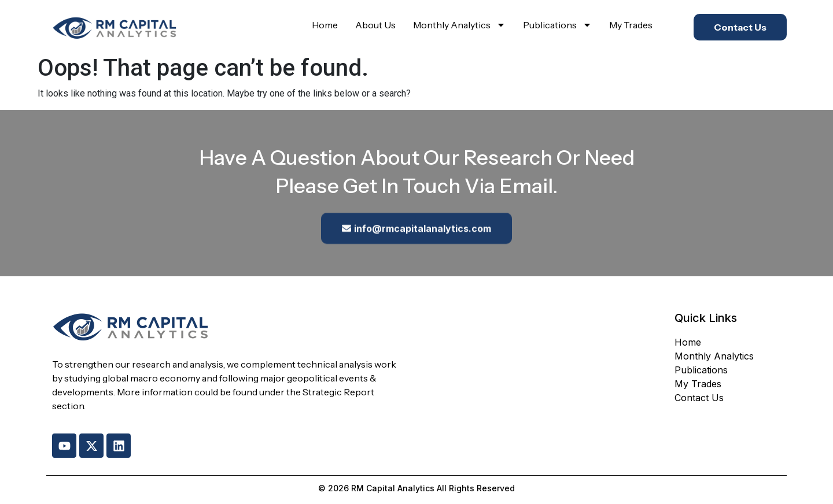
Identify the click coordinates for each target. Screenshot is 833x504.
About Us (375, 25)
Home (325, 25)
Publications (557, 25)
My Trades (631, 25)
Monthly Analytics (459, 25)
